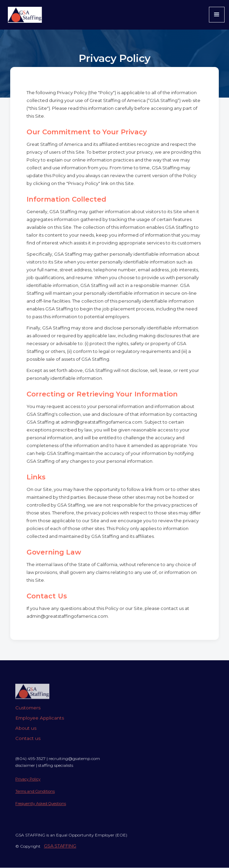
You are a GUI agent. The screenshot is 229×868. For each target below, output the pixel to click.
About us (26, 734)
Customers (28, 714)
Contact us (28, 744)
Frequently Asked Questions (41, 810)
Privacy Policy (28, 785)
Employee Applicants (40, 724)
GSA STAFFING (60, 852)
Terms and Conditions (35, 797)
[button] (217, 15)
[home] (23, 15)
